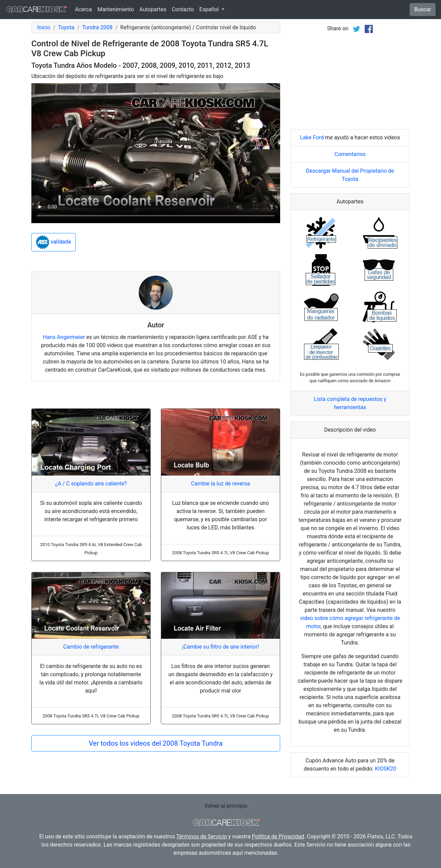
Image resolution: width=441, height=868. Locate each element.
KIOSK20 (386, 769)
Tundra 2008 (97, 27)
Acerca (83, 9)
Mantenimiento (116, 9)
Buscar (423, 9)
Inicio (44, 27)
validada (54, 242)
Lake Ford (312, 137)
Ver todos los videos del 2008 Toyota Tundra (156, 743)
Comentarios (350, 154)
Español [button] (210, 9)
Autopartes (153, 9)
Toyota (66, 27)
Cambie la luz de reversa (220, 484)
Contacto (183, 9)
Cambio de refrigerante (91, 647)
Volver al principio (226, 806)
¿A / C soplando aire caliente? (91, 484)
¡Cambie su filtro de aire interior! (220, 647)
